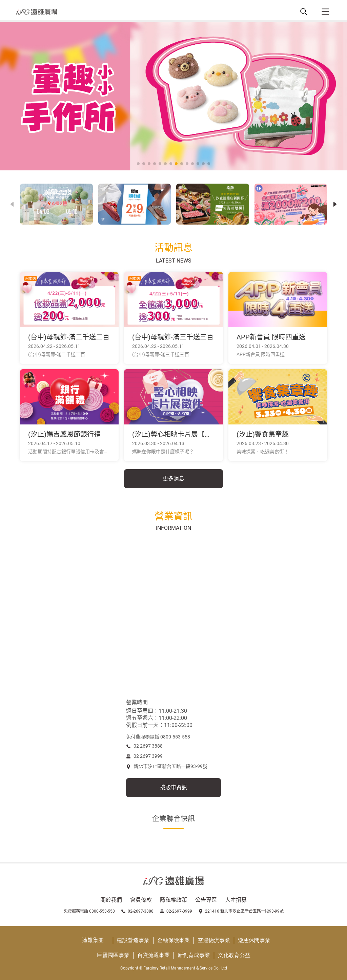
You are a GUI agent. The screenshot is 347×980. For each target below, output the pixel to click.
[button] (335, 204)
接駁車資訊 (173, 787)
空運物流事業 (214, 940)
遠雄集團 (93, 940)
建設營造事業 (133, 940)
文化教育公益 (234, 955)
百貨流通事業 (154, 955)
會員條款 (141, 900)
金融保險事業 (173, 940)
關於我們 (111, 900)
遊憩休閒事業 (254, 940)
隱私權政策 (173, 900)
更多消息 (173, 478)
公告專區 (206, 900)
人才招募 (236, 900)
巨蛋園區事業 (113, 955)
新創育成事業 (194, 955)
